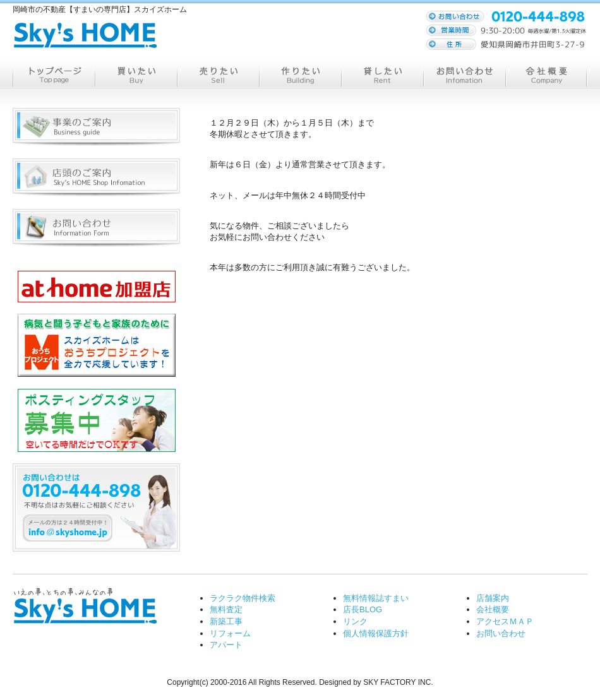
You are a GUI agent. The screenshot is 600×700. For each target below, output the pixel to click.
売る (218, 74)
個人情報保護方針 (376, 633)
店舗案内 (493, 598)
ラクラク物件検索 (243, 598)
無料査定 (226, 609)
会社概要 (546, 74)
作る (300, 74)
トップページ (54, 74)
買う (136, 74)
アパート (226, 645)
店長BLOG (363, 609)
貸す (382, 74)
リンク (355, 621)
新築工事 (226, 621)
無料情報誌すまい (376, 598)
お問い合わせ (464, 74)
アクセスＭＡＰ (505, 621)
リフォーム (230, 633)
